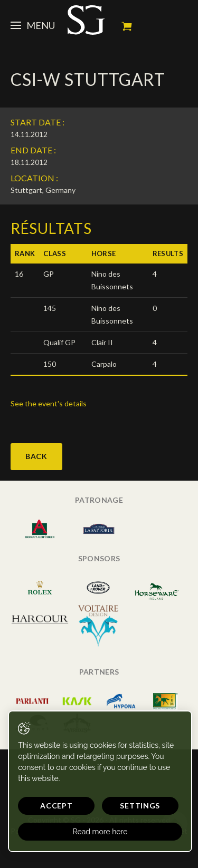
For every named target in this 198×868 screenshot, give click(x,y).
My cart (127, 26)
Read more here (100, 832)
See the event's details (49, 403)
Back (36, 456)
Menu (33, 25)
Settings (140, 806)
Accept (56, 806)
